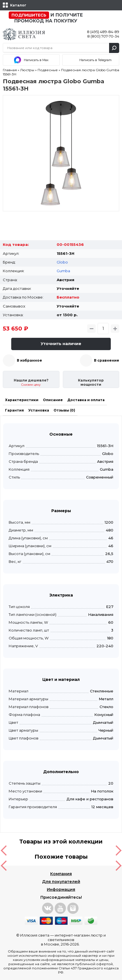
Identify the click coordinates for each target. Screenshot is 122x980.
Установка (39, 410)
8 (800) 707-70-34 (103, 36)
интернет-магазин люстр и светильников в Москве (73, 940)
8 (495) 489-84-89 (103, 32)
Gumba (63, 271)
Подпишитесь (29, 15)
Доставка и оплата (86, 400)
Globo (62, 262)
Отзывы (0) (64, 410)
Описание (53, 400)
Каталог (18, 5)
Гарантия (14, 410)
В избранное (29, 360)
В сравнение (107, 360)
